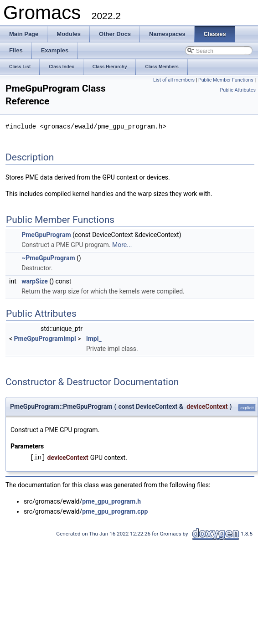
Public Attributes (238, 90)
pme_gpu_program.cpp (115, 511)
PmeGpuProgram (46, 234)
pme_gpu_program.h (111, 501)
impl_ (94, 338)
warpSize (35, 281)
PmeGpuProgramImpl (45, 338)
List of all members (174, 80)
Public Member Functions (226, 80)
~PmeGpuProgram (48, 258)
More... (122, 244)
